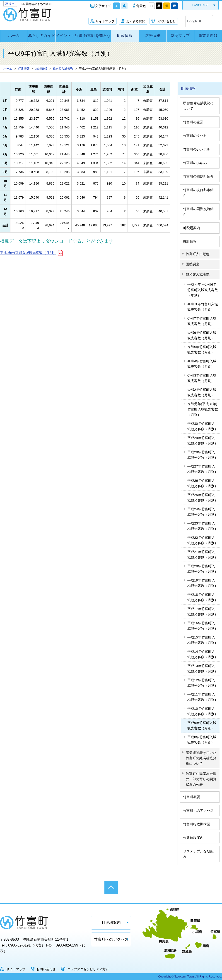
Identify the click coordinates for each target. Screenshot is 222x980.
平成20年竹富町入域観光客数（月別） (203, 569)
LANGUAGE (200, 5)
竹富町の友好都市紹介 (198, 193)
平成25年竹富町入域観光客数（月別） (203, 497)
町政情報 (125, 36)
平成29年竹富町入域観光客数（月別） (203, 440)
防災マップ (180, 36)
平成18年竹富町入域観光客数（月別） (203, 597)
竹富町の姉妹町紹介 (198, 176)
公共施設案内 (193, 838)
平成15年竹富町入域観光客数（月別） (203, 640)
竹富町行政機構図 (197, 824)
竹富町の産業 (193, 122)
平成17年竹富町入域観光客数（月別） (203, 611)
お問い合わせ (166, 21)
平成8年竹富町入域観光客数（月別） (202, 740)
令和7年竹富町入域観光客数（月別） (202, 321)
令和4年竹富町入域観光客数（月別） (202, 364)
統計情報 (190, 241)
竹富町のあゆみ (195, 163)
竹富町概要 (192, 797)
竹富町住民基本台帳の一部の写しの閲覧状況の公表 (201, 779)
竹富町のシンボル (197, 149)
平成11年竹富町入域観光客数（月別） (203, 697)
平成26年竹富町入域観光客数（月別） (203, 483)
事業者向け (208, 36)
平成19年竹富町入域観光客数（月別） (203, 583)
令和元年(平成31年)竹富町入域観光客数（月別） (203, 409)
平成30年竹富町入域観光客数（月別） (203, 426)
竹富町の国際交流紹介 (198, 212)
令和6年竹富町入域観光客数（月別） (202, 335)
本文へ (10, 4)
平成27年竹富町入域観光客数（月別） (203, 469)
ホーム (14, 36)
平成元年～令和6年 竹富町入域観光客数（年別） (203, 290)
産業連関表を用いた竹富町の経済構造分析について (201, 758)
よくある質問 (136, 21)
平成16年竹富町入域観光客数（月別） (203, 626)
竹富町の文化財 (195, 136)
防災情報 (152, 36)
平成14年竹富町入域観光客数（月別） (203, 654)
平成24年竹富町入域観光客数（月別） (203, 512)
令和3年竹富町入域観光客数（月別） (202, 378)
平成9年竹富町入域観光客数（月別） (28, 253)
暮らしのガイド (42, 36)
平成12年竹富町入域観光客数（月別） (203, 683)
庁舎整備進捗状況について (198, 106)
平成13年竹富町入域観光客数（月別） (203, 668)
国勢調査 (193, 264)
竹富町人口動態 (198, 254)
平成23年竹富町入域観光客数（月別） (203, 526)
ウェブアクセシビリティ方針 (88, 969)
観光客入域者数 (198, 274)
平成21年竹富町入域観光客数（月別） (203, 554)
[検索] (194, 21)
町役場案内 (192, 228)
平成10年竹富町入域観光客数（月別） (203, 711)
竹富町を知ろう (97, 36)
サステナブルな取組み (198, 854)
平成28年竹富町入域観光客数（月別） (203, 455)
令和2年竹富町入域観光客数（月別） (202, 392)
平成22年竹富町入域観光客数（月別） (203, 540)
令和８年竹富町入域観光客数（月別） (203, 307)
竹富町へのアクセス (198, 810)
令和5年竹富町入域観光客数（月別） (202, 350)
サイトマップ (105, 21)
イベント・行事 (69, 36)
